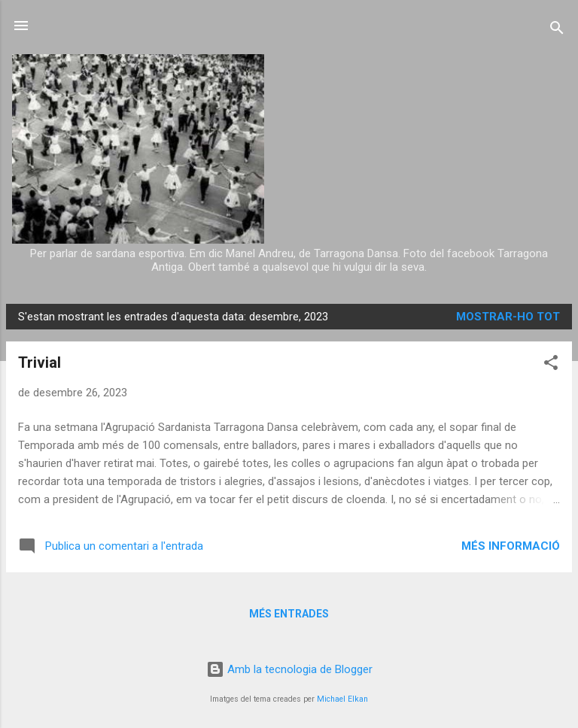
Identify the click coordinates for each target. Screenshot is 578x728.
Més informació (511, 546)
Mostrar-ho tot (508, 317)
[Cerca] (557, 30)
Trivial (40, 362)
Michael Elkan (342, 699)
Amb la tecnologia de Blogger (289, 669)
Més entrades (289, 614)
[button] (551, 365)
